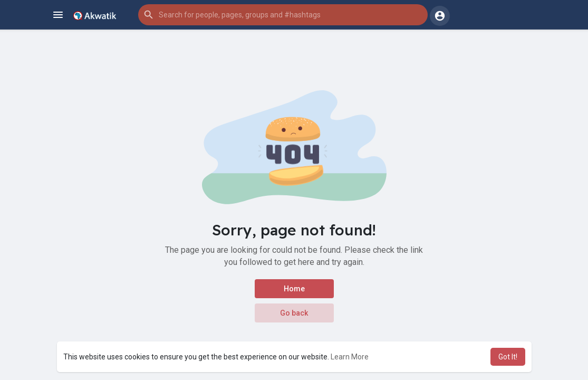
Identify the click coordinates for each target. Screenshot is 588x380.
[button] (283, 15)
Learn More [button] (350, 357)
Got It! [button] (508, 357)
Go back (294, 313)
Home (294, 289)
